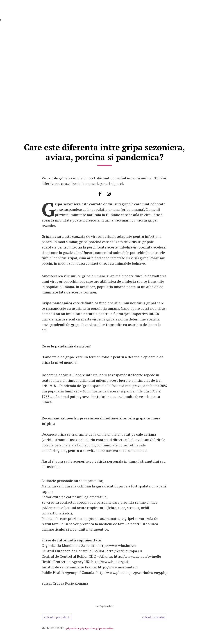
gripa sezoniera (105, 628)
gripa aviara (72, 628)
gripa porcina (87, 628)
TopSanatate (106, 606)
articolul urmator (154, 617)
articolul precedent (57, 617)
